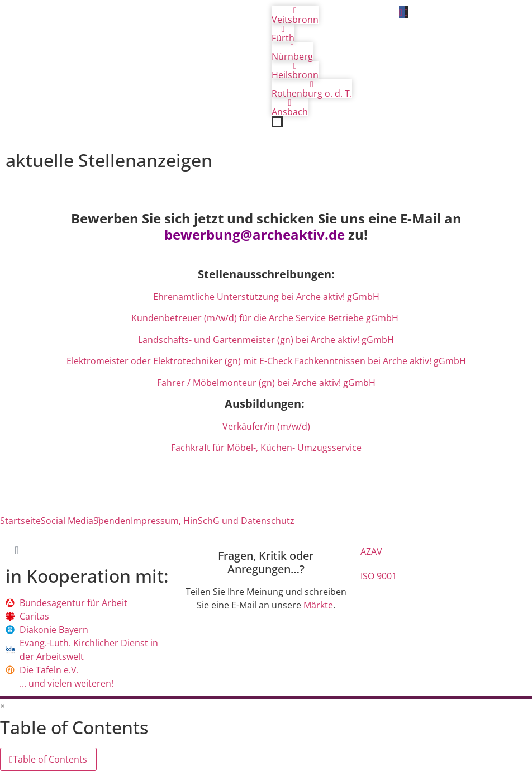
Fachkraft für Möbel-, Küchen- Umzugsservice (266, 448)
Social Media (67, 521)
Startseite (20, 521)
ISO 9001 (379, 576)
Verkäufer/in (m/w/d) (266, 426)
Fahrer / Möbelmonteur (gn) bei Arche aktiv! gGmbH (266, 383)
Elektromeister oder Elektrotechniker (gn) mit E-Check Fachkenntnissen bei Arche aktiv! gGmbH (266, 361)
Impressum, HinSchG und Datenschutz (213, 521)
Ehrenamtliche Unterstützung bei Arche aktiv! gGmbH (266, 297)
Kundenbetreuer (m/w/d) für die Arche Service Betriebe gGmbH (266, 318)
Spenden (112, 521)
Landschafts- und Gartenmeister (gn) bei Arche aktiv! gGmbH (266, 340)
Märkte (318, 605)
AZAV (371, 551)
